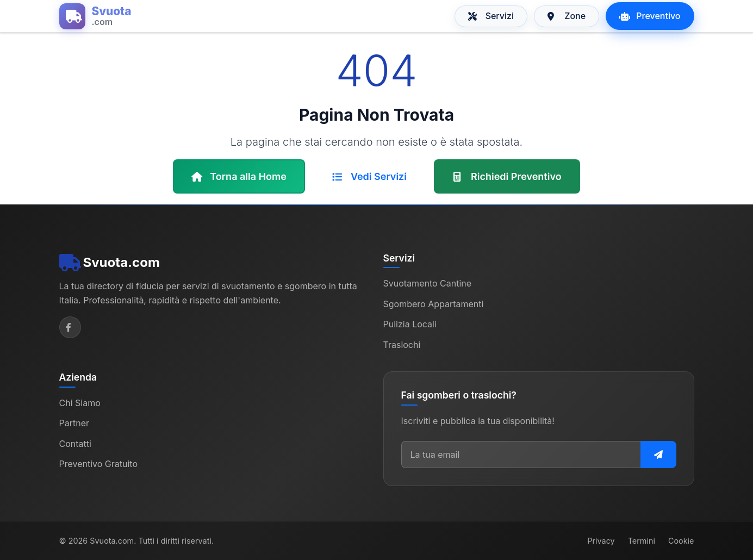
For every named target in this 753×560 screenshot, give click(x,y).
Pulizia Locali (410, 324)
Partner (74, 423)
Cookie (681, 541)
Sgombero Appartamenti (434, 304)
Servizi (491, 16)
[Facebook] (70, 327)
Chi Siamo (80, 403)
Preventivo (650, 16)
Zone (567, 16)
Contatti (75, 444)
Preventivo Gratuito (99, 464)
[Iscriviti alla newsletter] (658, 455)
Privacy (601, 541)
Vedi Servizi (369, 176)
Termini (642, 541)
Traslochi (402, 345)
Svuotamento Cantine (428, 283)
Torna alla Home (239, 176)
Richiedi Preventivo (507, 176)
